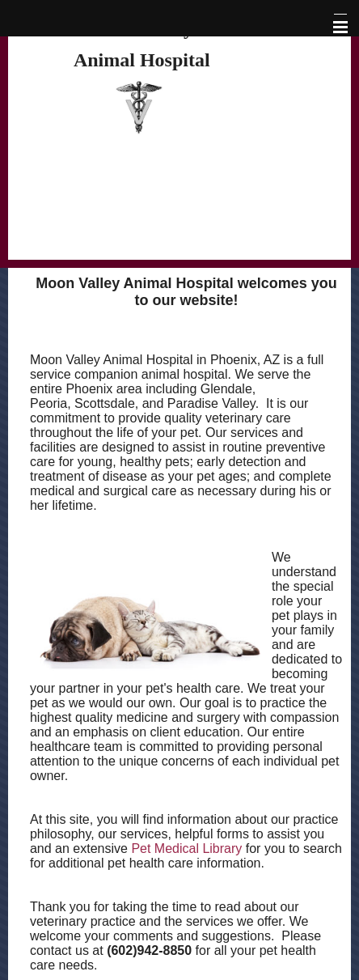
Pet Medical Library (186, 848)
